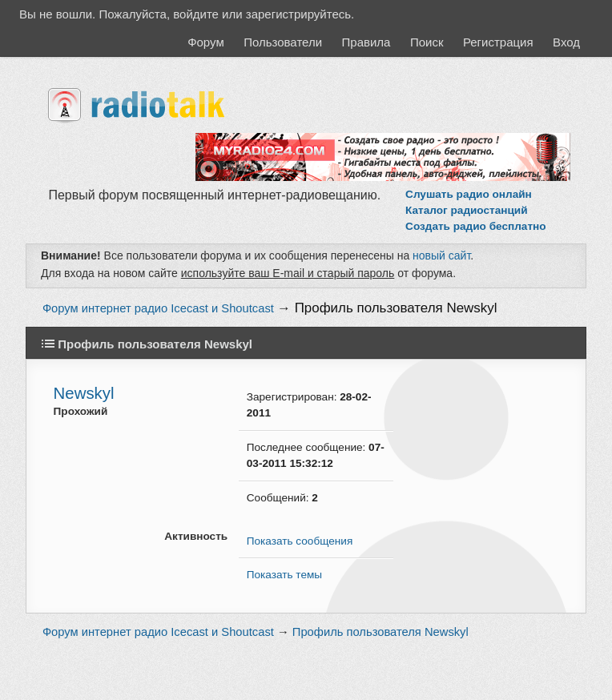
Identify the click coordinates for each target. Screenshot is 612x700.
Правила (366, 42)
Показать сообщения (300, 541)
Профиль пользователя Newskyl (396, 308)
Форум (206, 42)
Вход (566, 42)
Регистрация (498, 42)
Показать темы (284, 575)
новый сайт (441, 255)
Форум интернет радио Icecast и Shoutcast (158, 308)
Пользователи (283, 42)
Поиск (427, 42)
